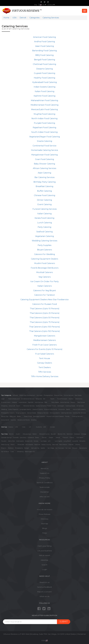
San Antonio (5, 452)
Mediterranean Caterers (45, 340)
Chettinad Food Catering (44, 64)
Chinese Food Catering (45, 195)
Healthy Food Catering (44, 78)
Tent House (44, 358)
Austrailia (39, 427)
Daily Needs (55, 402)
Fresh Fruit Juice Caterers (44, 345)
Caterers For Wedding (45, 254)
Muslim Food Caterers (45, 263)
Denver (44, 438)
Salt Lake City (35, 448)
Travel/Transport (62, 399)
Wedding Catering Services (44, 241)
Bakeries (13, 420)
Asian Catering (44, 173)
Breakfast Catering (44, 186)
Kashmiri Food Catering (45, 96)
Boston (35, 434)
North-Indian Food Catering (44, 118)
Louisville (75, 441)
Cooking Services (77, 416)
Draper (51, 438)
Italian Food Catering (45, 91)
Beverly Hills (62, 434)
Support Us (44, 473)
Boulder (53, 434)
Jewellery (34, 420)
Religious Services (43, 413)
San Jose (68, 448)
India (24, 427)
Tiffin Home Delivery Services (45, 376)
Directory (44, 519)
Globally (11, 427)
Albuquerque (27, 434)
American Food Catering (44, 37)
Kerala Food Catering (44, 218)
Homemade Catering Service (44, 150)
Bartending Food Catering (44, 51)
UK (30, 427)
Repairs (73, 402)
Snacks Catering (45, 141)
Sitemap (45, 524)
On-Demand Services (28, 399)
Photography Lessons (8, 413)
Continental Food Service (44, 146)
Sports (68, 409)
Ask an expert (45, 555)
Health (52, 399)
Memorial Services (29, 406)
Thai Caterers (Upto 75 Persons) (45, 322)
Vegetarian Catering (44, 236)
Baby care (13, 416)
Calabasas (77, 434)
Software (15, 395)
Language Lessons (25, 409)
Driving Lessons (55, 413)
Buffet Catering (44, 191)
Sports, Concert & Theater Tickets (46, 406)
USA (17, 427)
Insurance (62, 409)
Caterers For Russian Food (45, 304)
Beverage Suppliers (39, 416)
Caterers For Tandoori (45, 295)
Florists (67, 416)
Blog (36, 5)
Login (45, 569)
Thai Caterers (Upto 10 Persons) (45, 309)
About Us (44, 468)
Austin (18, 434)
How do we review (45, 510)
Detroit (52, 5)
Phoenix (4, 448)
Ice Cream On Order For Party (45, 281)
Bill (44, 399)
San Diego (51, 448)
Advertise (44, 560)
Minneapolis (29, 445)
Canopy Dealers (44, 363)
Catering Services (66, 413)
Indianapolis (20, 441)
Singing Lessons (21, 413)
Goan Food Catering (45, 159)
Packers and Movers (24, 420)
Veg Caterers (45, 277)
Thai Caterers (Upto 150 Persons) (44, 331)
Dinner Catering (44, 200)
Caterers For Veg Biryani (44, 291)
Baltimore (70, 434)
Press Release (45, 514)
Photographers (48, 395)
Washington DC (30, 452)
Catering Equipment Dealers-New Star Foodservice (44, 300)
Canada (52, 427)
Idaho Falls (11, 441)
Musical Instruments (51, 409)
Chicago (84, 434)
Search (44, 565)
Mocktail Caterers (44, 272)
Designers (39, 399)
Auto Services (39, 402)
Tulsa (12, 452)
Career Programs (13, 409)
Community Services (79, 413)
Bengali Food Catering (45, 60)
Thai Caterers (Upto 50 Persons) (44, 318)
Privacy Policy (45, 478)
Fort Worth (80, 438)
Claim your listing (44, 546)
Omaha (78, 445)
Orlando (71, 445)
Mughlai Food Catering (44, 114)
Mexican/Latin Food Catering (44, 109)
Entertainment (6, 402)
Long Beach (67, 441)
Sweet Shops (28, 416)
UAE (44, 427)
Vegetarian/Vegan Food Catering (45, 137)
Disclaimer (45, 492)
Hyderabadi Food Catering (44, 82)
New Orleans (63, 445)
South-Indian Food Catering (44, 132)
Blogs (45, 528)
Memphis (82, 441)
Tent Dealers (45, 367)
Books (19, 416)
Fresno (72, 438)
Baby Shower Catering (44, 164)
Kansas (36, 441)
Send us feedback (45, 587)
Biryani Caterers (44, 250)
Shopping (4, 406)
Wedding (4, 409)
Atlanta (11, 434)
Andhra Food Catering (45, 42)
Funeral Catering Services (45, 209)
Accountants (5, 420)
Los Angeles (59, 441)
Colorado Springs (6, 438)
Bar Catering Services (44, 177)
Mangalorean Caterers (45, 336)
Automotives (23, 402)
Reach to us (44, 582)
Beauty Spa (5, 416)
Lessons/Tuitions (38, 409)
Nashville (37, 445)
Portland (11, 448)
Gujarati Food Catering (45, 73)
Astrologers (61, 406)
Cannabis (39, 395)
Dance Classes (32, 413)
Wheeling (20, 452)
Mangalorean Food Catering (45, 155)
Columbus (23, 438)
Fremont (65, 438)
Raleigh (27, 448)
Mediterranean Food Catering (45, 105)
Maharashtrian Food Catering (44, 100)
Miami (13, 445)
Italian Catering (44, 214)
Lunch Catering (45, 223)
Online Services (69, 395)
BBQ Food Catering (44, 55)
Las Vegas (44, 441)
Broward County (44, 434)
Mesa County (5, 445)
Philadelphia (19, 448)
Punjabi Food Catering (44, 123)
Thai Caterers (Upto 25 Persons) (45, 313)
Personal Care (58, 395)
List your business (44, 551)
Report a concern (44, 592)
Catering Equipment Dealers (44, 259)
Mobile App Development (27, 395)
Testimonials (45, 487)
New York (55, 445)
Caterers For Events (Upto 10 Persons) (45, 349)
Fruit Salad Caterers (45, 354)
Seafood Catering (45, 232)
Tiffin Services (44, 372)
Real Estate (78, 395)
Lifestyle (14, 402)
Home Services (65, 402)
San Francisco (60, 448)
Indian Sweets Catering (45, 87)
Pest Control (81, 402)
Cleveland (31, 438)
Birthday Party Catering (45, 182)
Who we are (45, 497)
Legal (3, 399)
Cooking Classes (70, 406)
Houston (4, 441)
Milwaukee (21, 445)
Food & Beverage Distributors (45, 268)
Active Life (12, 406)
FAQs (44, 533)
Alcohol (71, 399)
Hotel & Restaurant (14, 399)
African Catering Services (44, 168)
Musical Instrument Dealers (55, 416)
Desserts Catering (45, 69)
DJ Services (80, 406)
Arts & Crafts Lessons (79, 409)
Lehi (49, 441)
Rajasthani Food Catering (44, 128)
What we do (45, 596)
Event (18, 406)
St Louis (75, 448)
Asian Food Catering (45, 46)
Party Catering (44, 227)
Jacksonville (29, 441)
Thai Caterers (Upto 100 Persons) (44, 327)
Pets (46, 402)
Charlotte (16, 438)
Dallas (37, 438)
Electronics (79, 399)
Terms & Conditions (45, 483)
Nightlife (31, 402)
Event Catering (45, 204)
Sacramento (83, 448)
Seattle (43, 448)
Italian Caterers (45, 286)
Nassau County (46, 445)
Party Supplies (44, 245)
